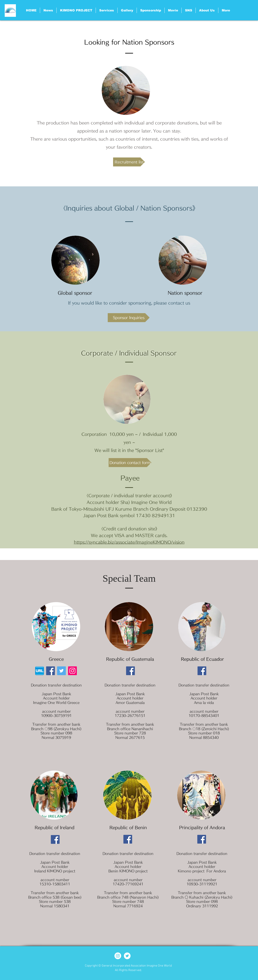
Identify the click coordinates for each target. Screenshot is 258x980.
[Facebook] (51, 671)
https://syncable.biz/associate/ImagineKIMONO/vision (129, 542)
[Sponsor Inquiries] (129, 318)
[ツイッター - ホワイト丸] (127, 956)
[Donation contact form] (130, 463)
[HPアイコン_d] (40, 671)
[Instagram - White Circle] (118, 956)
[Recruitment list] (129, 162)
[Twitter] (61, 671)
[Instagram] (72, 671)
